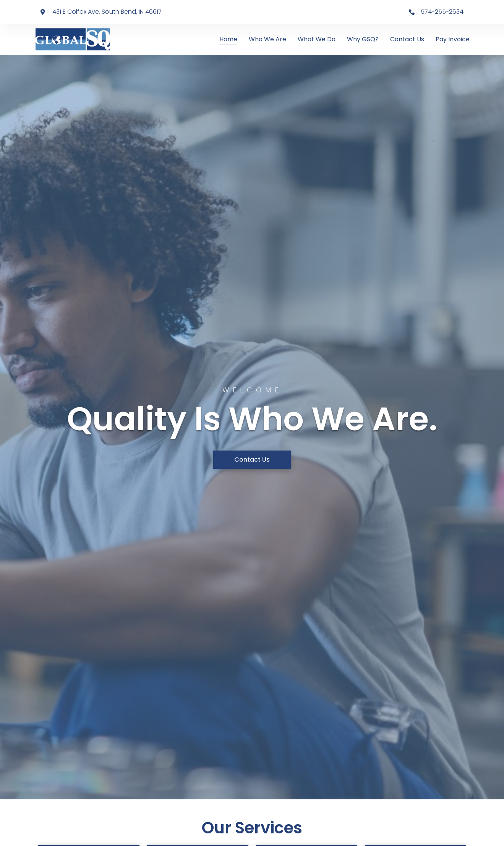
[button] (252, 460)
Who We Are (267, 39)
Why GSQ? (363, 39)
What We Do (317, 39)
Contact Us (407, 39)
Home (228, 39)
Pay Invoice (453, 39)
